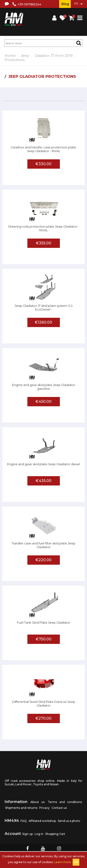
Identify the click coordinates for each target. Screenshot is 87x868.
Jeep (25, 56)
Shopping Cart (55, 834)
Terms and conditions (65, 802)
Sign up (27, 834)
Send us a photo (69, 821)
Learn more (62, 862)
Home (10, 56)
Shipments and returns (21, 808)
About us (37, 802)
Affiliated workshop (42, 821)
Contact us (59, 808)
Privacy (44, 808)
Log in (39, 834)
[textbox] (43, 43)
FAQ (24, 821)
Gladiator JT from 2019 (54, 56)
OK (76, 862)
